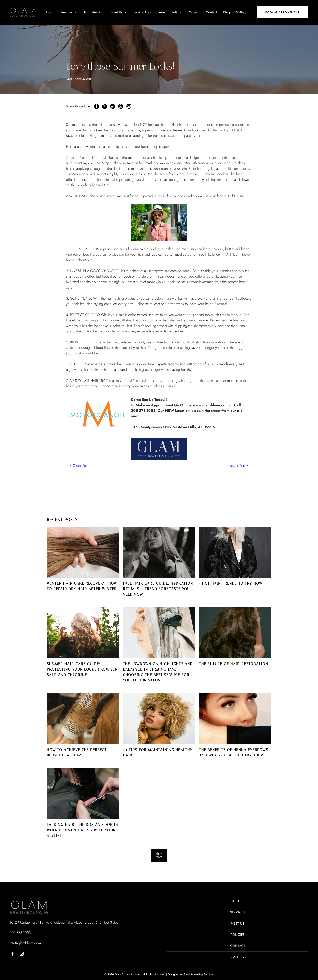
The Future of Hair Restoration (234, 664)
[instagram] (22, 955)
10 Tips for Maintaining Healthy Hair (158, 752)
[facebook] (13, 955)
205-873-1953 (20, 933)
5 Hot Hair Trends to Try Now (231, 583)
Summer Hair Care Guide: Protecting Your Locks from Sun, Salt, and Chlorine (83, 669)
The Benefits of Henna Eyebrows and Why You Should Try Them (234, 752)
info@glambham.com (25, 943)
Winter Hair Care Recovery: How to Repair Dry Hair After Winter (82, 586)
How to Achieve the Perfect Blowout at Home (77, 752)
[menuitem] (50, 12)
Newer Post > (239, 466)
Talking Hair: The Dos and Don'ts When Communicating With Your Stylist (82, 830)
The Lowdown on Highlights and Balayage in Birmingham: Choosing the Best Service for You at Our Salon (158, 672)
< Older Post (79, 466)
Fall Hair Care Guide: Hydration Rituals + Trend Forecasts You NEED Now (158, 589)
